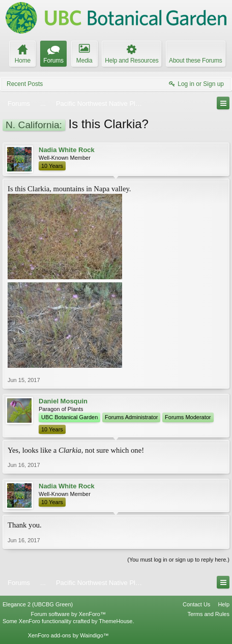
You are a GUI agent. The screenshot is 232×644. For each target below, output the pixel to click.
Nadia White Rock (67, 150)
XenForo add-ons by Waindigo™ (68, 635)
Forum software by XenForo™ (68, 614)
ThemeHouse (115, 621)
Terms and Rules (208, 614)
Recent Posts (25, 84)
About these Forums (195, 61)
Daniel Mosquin (63, 401)
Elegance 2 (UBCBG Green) (38, 604)
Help (224, 604)
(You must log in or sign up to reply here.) (178, 560)
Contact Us (196, 604)
